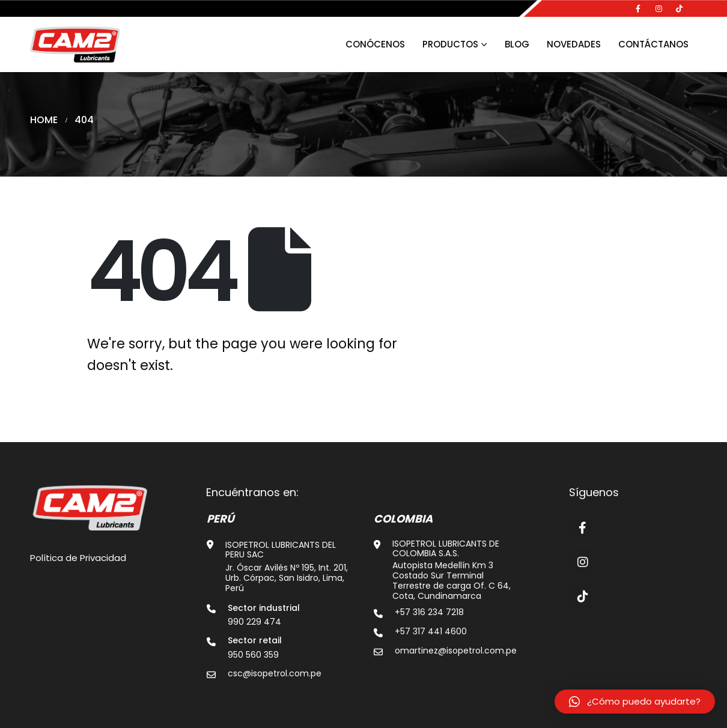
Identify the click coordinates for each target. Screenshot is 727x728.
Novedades (574, 44)
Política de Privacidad (78, 558)
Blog (517, 44)
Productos (450, 44)
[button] (635, 702)
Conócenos (375, 44)
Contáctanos (653, 44)
